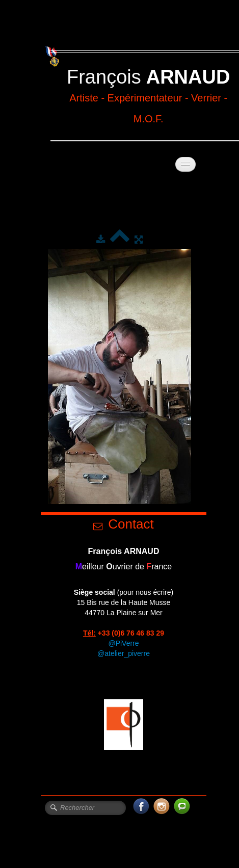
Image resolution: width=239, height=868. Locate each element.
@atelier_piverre (124, 653)
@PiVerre (123, 643)
